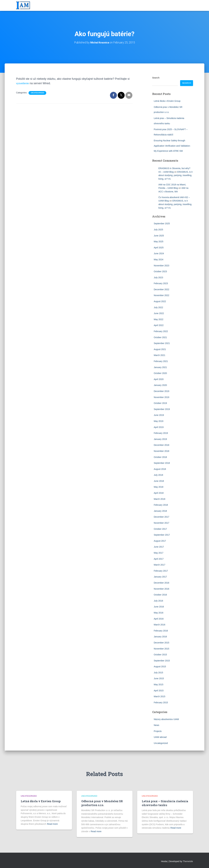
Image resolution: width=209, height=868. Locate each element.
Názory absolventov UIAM (166, 719)
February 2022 (161, 331)
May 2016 (158, 613)
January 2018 (160, 511)
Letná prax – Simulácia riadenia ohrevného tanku (165, 803)
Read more (52, 824)
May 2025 (158, 241)
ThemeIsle (188, 861)
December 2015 (162, 642)
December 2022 (162, 289)
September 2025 (162, 223)
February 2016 (161, 631)
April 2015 (159, 690)
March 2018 (160, 499)
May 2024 (158, 259)
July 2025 (158, 229)
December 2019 (162, 391)
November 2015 (162, 649)
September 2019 (162, 409)
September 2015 (162, 660)
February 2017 (161, 571)
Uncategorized (37, 93)
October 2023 (160, 271)
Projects (158, 731)
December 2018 (162, 445)
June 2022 (159, 313)
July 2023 (158, 277)
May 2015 (158, 684)
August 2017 (160, 541)
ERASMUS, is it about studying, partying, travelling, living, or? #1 (175, 175)
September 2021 (162, 343)
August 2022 (160, 301)
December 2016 (162, 583)
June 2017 (159, 547)
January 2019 (160, 439)
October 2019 (160, 403)
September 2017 (162, 535)
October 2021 (160, 337)
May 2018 (158, 487)
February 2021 (161, 361)
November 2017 (162, 523)
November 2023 (162, 265)
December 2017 (162, 517)
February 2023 (161, 283)
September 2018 (162, 463)
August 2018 (160, 469)
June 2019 (159, 415)
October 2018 (160, 457)
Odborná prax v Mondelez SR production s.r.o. (102, 803)
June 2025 (159, 235)
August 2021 (160, 349)
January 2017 (160, 577)
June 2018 (159, 481)
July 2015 (158, 672)
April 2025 (159, 247)
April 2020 (159, 379)
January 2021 (160, 367)
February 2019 (161, 433)
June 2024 (159, 253)
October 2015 (160, 654)
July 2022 (158, 307)
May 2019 (158, 421)
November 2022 (162, 295)
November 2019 (162, 397)
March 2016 (160, 624)
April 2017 (159, 559)
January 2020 (160, 385)
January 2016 (160, 636)
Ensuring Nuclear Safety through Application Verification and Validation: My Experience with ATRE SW (172, 146)
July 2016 (158, 601)
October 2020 (160, 373)
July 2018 (158, 475)
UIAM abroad (160, 737)
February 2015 (161, 702)
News (156, 725)
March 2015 (160, 696)
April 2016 (159, 619)
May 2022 (158, 319)
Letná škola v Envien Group (167, 101)
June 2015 (159, 678)
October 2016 (160, 595)
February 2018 (161, 505)
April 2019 (159, 427)
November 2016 (162, 589)
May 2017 (158, 553)
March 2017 (160, 565)
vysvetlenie (23, 83)
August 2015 (160, 666)
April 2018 (159, 493)
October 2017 (160, 529)
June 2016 (159, 606)
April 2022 (159, 325)
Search (156, 78)
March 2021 (160, 355)
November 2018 (162, 451)
